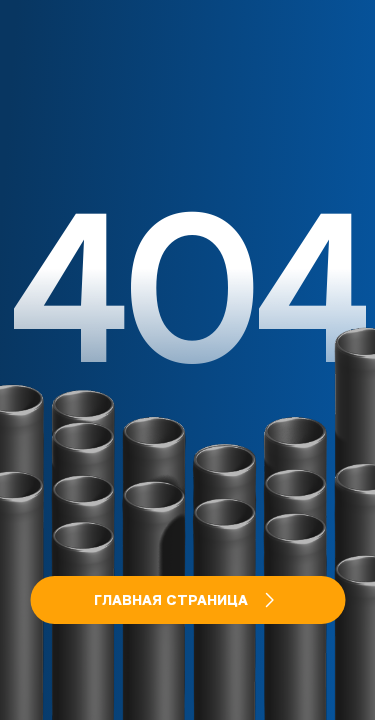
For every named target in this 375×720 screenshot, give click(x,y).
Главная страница (187, 600)
